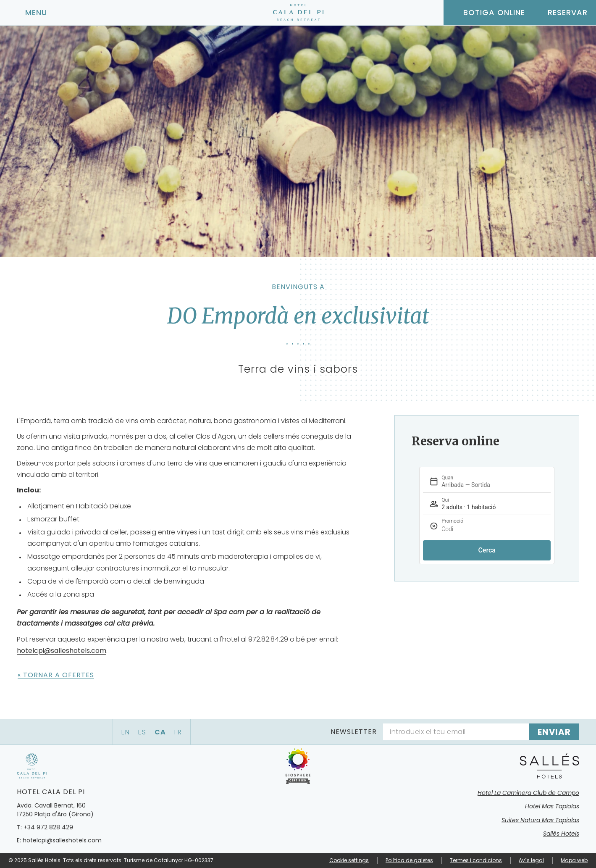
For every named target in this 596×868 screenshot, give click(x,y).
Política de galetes (409, 860)
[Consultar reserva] (561, 13)
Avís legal (531, 860)
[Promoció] (505, 529)
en (126, 732)
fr (178, 732)
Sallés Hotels (561, 834)
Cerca (487, 550)
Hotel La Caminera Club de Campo (528, 793)
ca (160, 732)
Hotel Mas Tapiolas (552, 806)
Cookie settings (349, 860)
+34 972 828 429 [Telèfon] (48, 827)
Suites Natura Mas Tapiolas (540, 820)
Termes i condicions (476, 860)
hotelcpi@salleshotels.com (62, 651)
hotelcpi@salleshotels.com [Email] (62, 840)
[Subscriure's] (554, 732)
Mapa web (574, 860)
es (142, 732)
